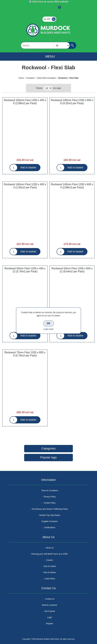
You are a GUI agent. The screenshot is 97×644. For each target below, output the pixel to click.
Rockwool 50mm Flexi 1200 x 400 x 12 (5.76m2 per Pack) (25, 270)
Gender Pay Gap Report (50, 515)
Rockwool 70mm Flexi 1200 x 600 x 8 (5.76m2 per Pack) (25, 354)
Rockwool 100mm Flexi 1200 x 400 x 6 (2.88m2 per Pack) (25, 102)
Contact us (50, 599)
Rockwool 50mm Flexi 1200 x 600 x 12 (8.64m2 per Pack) (72, 270)
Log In (48, 9)
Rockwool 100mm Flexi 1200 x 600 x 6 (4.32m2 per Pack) (72, 102)
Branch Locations (50, 605)
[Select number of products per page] (48, 88)
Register (40, 9)
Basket (57, 9)
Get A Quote (50, 611)
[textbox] (45, 45)
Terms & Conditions (50, 491)
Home (21, 78)
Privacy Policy (50, 497)
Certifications (50, 528)
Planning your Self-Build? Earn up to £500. (50, 554)
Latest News (50, 579)
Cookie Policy (50, 503)
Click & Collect (50, 566)
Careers (50, 560)
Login (50, 617)
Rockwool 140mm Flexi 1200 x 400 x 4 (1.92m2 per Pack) (25, 186)
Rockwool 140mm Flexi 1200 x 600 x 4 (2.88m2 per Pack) (72, 186)
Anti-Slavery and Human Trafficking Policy (50, 509)
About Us (50, 548)
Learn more (48, 329)
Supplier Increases (50, 521)
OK (48, 323)
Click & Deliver (50, 572)
